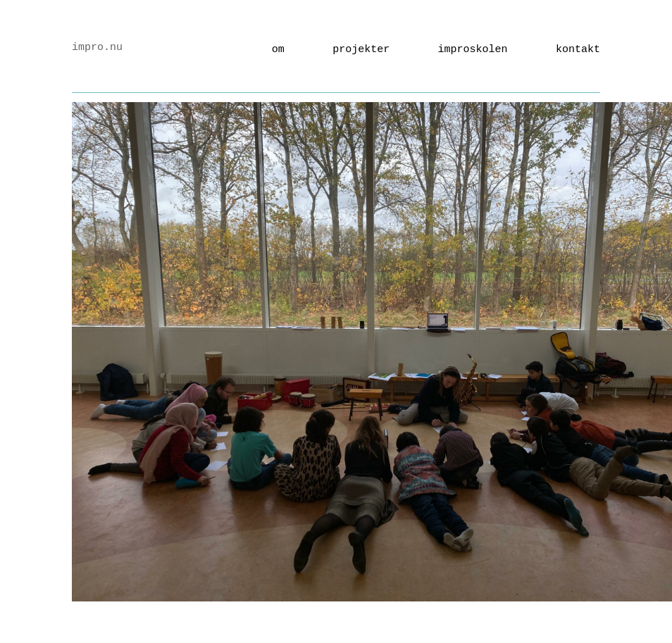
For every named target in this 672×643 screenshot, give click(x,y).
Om (278, 50)
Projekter (361, 50)
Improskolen (473, 50)
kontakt (578, 50)
